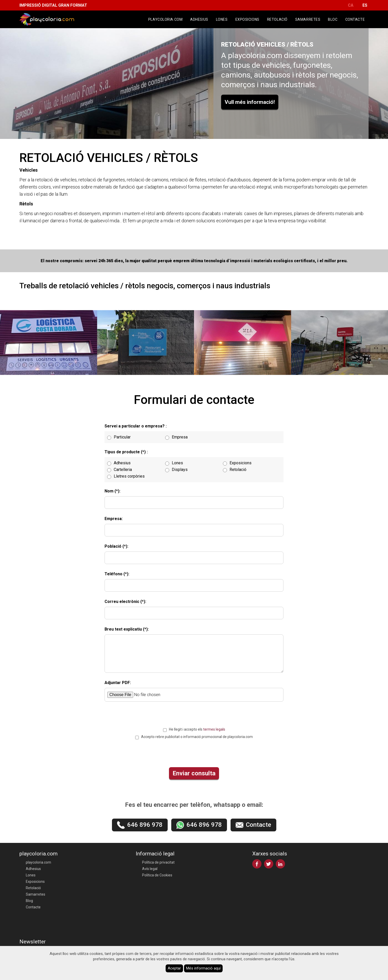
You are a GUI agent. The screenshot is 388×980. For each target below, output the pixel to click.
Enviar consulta (194, 773)
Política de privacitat (158, 862)
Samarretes (308, 19)
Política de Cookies (157, 875)
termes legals (214, 729)
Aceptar (174, 968)
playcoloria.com (165, 19)
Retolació (277, 19)
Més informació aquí (203, 968)
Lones (222, 19)
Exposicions (247, 19)
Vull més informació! (250, 102)
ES (365, 5)
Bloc (333, 19)
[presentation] (194, 752)
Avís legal (150, 869)
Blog (29, 901)
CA (351, 5)
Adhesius (199, 19)
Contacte (355, 19)
